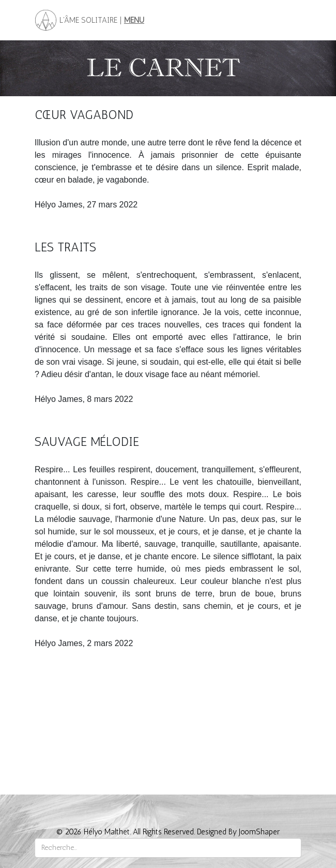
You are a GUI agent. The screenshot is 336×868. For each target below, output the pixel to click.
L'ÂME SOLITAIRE (87, 20)
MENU (134, 20)
